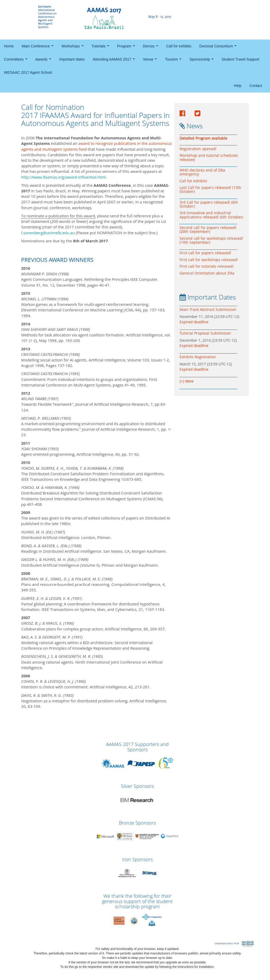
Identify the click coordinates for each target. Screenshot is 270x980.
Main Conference (38, 48)
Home (9, 46)
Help (238, 86)
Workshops (73, 48)
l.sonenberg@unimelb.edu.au (48, 233)
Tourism (174, 61)
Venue (151, 61)
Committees (17, 61)
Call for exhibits (179, 46)
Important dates (72, 59)
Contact (256, 86)
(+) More (187, 381)
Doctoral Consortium (219, 48)
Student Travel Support (240, 59)
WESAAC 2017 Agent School (28, 72)
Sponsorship (202, 61)
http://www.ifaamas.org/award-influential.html (63, 177)
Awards (44, 61)
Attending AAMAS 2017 (115, 61)
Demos (152, 48)
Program (127, 48)
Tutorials (101, 48)
